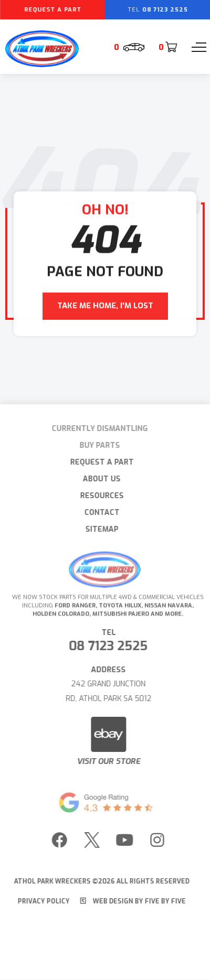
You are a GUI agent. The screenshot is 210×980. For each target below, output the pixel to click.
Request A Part (98, 462)
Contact (98, 513)
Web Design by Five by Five (129, 901)
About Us (98, 479)
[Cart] (167, 47)
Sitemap (98, 529)
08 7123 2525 (112, 646)
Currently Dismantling (95, 429)
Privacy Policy (40, 901)
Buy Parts (95, 445)
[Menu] (199, 47)
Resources (98, 496)
